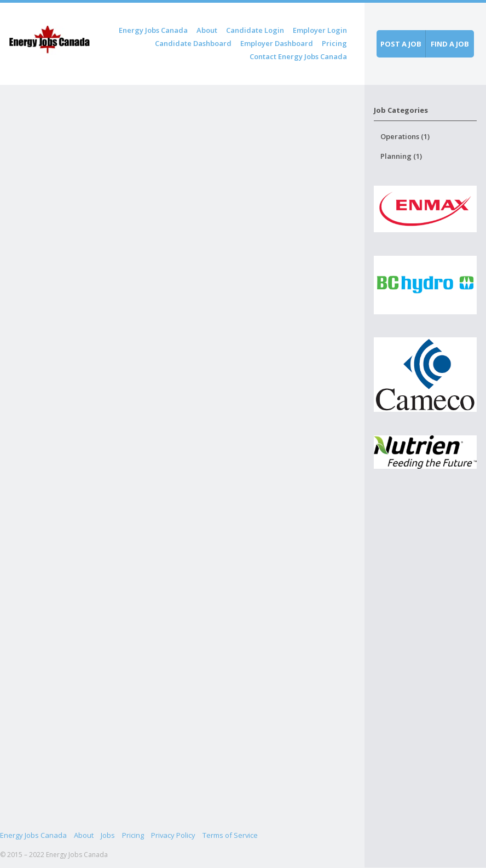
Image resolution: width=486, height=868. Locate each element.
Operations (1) (405, 136)
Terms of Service (230, 835)
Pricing (334, 43)
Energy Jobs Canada (153, 30)
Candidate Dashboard (193, 43)
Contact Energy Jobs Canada (298, 56)
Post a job (401, 44)
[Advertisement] (426, 683)
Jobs (108, 835)
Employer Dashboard (277, 43)
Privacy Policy (173, 835)
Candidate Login (255, 30)
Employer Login (320, 30)
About (207, 30)
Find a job (450, 44)
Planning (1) (401, 156)
